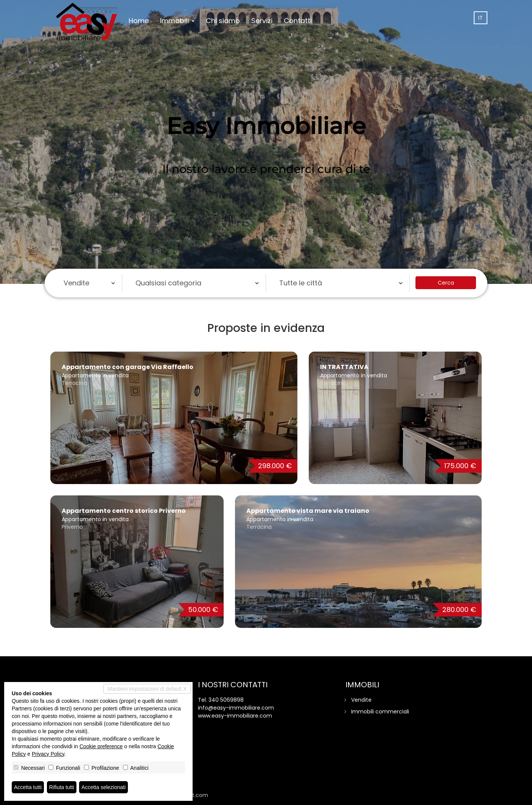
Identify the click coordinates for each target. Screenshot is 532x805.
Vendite (361, 700)
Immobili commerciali (380, 712)
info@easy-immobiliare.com (236, 708)
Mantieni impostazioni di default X (147, 689)
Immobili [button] (177, 21)
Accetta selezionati (103, 787)
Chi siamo (223, 21)
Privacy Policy (48, 754)
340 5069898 (226, 700)
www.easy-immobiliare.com (235, 716)
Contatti (298, 21)
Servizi (262, 21)
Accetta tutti (28, 787)
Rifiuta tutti (62, 787)
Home (139, 21)
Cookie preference (101, 746)
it (481, 18)
